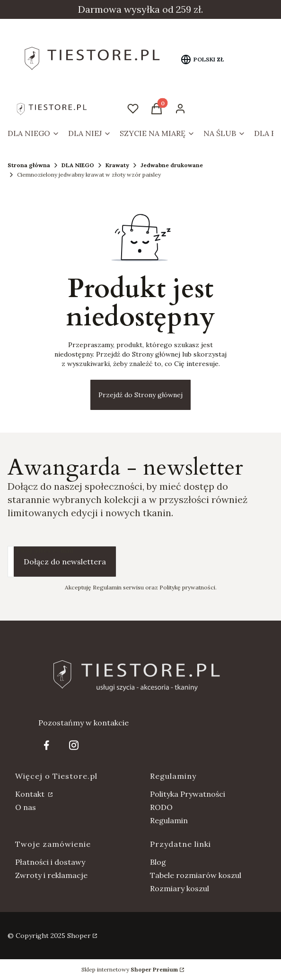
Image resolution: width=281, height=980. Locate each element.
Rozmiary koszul (180, 888)
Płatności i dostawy (50, 862)
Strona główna (29, 165)
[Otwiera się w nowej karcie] (46, 745)
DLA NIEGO (78, 165)
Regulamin (169, 820)
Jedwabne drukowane (172, 165)
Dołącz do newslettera (65, 562)
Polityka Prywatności (188, 794)
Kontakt (31, 794)
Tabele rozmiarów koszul (196, 875)
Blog (158, 862)
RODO (161, 807)
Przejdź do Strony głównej (140, 395)
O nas (26, 807)
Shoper (79, 936)
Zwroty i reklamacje (51, 875)
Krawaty (117, 165)
